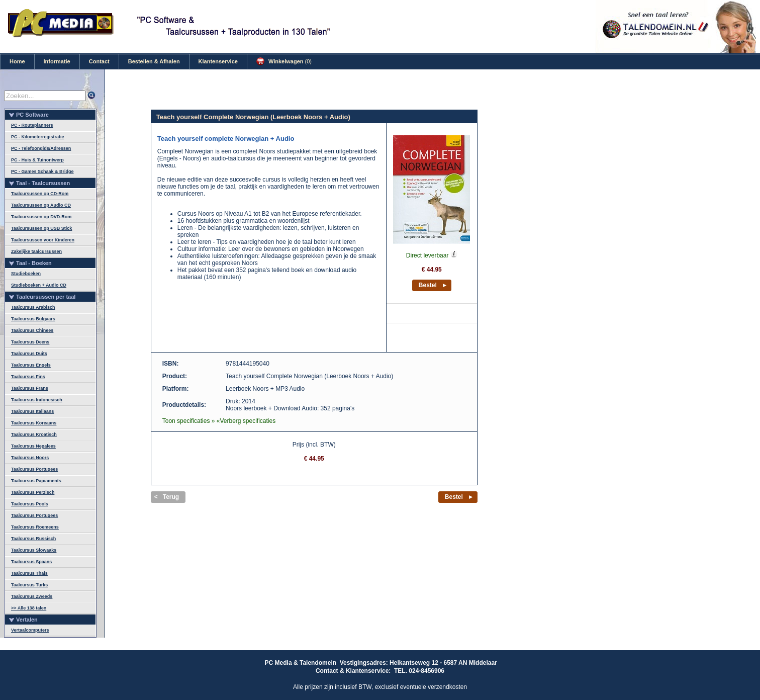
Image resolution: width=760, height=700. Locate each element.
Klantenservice (218, 61)
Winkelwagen (284, 61)
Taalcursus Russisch (33, 539)
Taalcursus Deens (30, 342)
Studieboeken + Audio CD (39, 285)
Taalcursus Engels (31, 365)
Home (17, 61)
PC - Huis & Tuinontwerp (37, 160)
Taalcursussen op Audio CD (41, 205)
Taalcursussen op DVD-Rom (41, 217)
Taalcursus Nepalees (33, 446)
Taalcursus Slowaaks (34, 550)
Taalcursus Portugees (34, 469)
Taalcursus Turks (29, 585)
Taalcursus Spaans (31, 562)
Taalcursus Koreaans (34, 423)
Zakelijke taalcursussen (36, 251)
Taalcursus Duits (29, 354)
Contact (99, 61)
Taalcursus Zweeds (32, 596)
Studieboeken (26, 274)
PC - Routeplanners (32, 125)
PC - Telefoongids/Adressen (41, 148)
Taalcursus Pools (30, 504)
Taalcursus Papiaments (36, 481)
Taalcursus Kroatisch (34, 434)
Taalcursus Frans (30, 388)
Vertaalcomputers (30, 630)
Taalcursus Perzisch (33, 492)
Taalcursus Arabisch (33, 307)
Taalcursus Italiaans (32, 411)
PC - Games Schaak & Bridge (42, 171)
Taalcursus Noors (30, 458)
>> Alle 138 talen (29, 608)
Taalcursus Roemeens (35, 527)
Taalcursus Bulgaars (33, 319)
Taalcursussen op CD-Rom (40, 194)
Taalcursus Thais (29, 573)
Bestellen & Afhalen (154, 61)
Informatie (57, 61)
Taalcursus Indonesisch (37, 400)
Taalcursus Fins (28, 377)
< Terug (167, 497)
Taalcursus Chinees (32, 330)
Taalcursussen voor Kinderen (43, 240)
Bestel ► (433, 285)
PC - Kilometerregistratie (38, 137)
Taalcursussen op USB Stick (41, 228)
